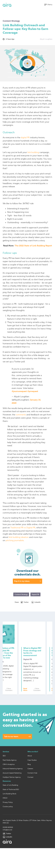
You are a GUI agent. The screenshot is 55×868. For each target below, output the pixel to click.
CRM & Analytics (9, 770)
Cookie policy (8, 812)
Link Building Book (9, 799)
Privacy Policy (8, 808)
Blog (29, 770)
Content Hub (32, 779)
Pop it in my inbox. (22, 581)
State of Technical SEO (11, 795)
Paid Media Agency (10, 766)
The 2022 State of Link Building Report (33, 246)
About (30, 761)
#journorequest (19, 391)
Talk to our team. (11, 742)
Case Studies (32, 766)
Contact (30, 783)
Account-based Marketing (12, 779)
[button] (48, 5)
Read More (11, 695)
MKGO (5, 804)
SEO (4, 761)
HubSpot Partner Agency (12, 783)
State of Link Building (10, 791)
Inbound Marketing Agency (13, 774)
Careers (30, 774)
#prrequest (33, 391)
